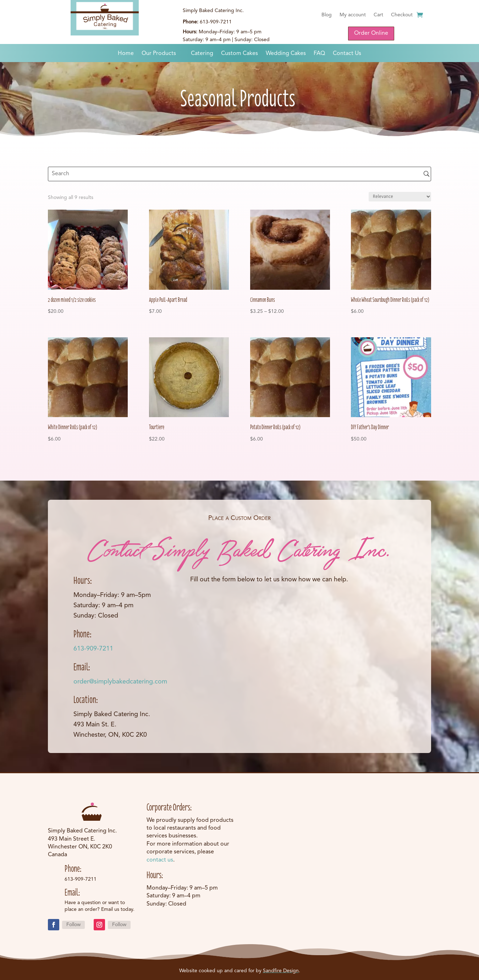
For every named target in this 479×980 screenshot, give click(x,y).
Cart (378, 15)
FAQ (319, 54)
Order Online (371, 33)
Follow (73, 925)
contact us (160, 860)
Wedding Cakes (286, 54)
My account (353, 15)
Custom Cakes (239, 54)
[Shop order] (400, 197)
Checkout (402, 15)
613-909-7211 (93, 649)
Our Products (159, 54)
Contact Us (347, 54)
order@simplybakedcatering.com (120, 682)
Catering (202, 54)
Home (126, 54)
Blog (327, 15)
